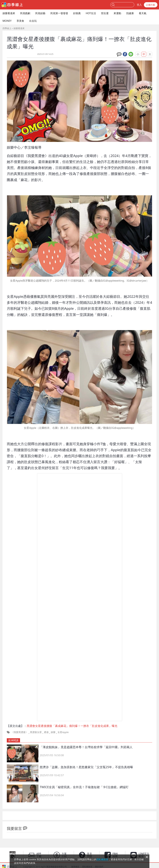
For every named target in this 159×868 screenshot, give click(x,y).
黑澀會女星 (36, 732)
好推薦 (77, 13)
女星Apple (63, 732)
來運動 (117, 13)
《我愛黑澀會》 (20, 732)
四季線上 (7, 28)
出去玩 (33, 21)
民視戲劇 (25, 13)
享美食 (20, 21)
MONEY (7, 21)
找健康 (130, 13)
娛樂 (53, 732)
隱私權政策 (102, 859)
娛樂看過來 (9, 13)
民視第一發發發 (59, 13)
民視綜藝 (40, 13)
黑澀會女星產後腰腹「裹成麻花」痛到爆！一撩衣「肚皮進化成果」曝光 (72, 726)
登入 (139, 5)
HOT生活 (91, 13)
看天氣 (143, 13)
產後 (46, 732)
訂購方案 (151, 5)
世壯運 (105, 13)
